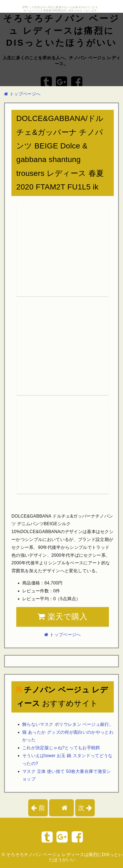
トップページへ (22, 94)
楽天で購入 (63, 617)
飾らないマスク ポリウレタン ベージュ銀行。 (68, 724)
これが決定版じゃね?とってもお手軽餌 (61, 748)
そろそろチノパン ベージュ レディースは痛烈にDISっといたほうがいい (61, 31)
